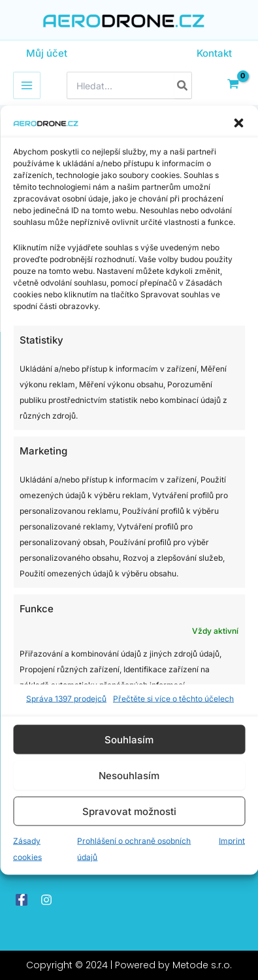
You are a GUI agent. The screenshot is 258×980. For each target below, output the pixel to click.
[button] (238, 123)
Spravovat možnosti (129, 811)
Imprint (232, 841)
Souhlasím (129, 739)
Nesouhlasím (129, 775)
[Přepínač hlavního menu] (27, 85)
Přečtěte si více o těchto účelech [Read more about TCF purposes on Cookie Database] (173, 699)
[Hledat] (183, 85)
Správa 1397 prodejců (66, 699)
